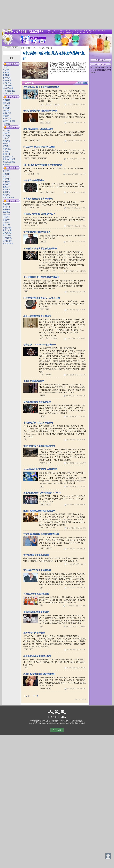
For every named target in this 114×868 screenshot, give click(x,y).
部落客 (32, 208)
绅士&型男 (7, 149)
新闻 (49, 33)
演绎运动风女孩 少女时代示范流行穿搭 (41, 87)
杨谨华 (43, 463)
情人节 (27, 226)
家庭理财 (6, 75)
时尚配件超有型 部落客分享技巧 (38, 199)
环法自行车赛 (42, 159)
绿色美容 (6, 174)
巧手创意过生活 (9, 91)
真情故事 (6, 111)
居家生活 (12, 64)
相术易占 (6, 217)
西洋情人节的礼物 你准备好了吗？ (39, 214)
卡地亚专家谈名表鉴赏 (34, 381)
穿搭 (26, 208)
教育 (67, 30)
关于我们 (90, 33)
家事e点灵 (7, 78)
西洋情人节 (35, 226)
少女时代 (49, 104)
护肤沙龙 (6, 176)
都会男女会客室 (9, 121)
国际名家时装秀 (9, 159)
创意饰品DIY (8, 157)
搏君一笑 (6, 225)
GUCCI (27, 174)
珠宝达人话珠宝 (9, 162)
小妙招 (5, 67)
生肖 (47, 192)
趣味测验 (6, 209)
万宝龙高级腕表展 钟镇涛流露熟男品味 (41, 534)
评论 (54, 33)
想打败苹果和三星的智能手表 (37, 232)
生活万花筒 (7, 236)
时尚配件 (6, 133)
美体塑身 (6, 182)
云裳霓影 (6, 151)
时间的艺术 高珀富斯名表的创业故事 (40, 249)
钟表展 (43, 395)
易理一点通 (7, 230)
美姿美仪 (6, 184)
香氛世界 (6, 192)
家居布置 (6, 73)
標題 (79, 83)
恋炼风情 (6, 141)
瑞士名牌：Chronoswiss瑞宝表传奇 (40, 345)
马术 (31, 650)
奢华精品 (6, 165)
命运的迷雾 (7, 228)
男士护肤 (6, 171)
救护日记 (6, 207)
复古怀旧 (6, 154)
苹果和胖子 (7, 113)
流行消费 (6, 130)
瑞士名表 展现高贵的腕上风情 (37, 656)
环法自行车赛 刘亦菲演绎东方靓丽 (39, 147)
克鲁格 (43, 688)
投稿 (104, 30)
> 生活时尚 (40, 48)
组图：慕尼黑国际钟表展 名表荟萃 (39, 511)
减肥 (42, 310)
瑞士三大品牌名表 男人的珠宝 (37, 316)
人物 (72, 30)
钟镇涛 (49, 548)
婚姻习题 (6, 103)
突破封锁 (82, 33)
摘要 (85, 83)
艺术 (54, 30)
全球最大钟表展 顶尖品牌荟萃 (37, 402)
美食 (81, 30)
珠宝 (33, 174)
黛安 (49, 688)
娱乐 (76, 33)
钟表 (42, 486)
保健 (90, 30)
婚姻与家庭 (12, 97)
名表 (42, 338)
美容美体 (12, 168)
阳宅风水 (6, 220)
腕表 (52, 192)
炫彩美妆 (6, 179)
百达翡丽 (54, 338)
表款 (38, 174)
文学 (58, 30)
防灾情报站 (7, 241)
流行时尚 (12, 127)
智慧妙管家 (7, 80)
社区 (58, 33)
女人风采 (6, 195)
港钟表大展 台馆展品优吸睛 (36, 555)
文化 (49, 30)
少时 (42, 104)
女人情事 (6, 105)
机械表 (48, 122)
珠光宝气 (6, 138)
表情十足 (6, 144)
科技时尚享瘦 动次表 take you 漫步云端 (42, 298)
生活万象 (12, 201)
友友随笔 (6, 204)
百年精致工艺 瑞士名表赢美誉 (37, 570)
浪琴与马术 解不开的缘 (34, 633)
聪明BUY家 (7, 86)
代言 (49, 504)
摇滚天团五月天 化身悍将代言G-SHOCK (42, 493)
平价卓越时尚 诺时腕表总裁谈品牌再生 (41, 277)
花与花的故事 (8, 88)
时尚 (47, 528)
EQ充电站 (7, 212)
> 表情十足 (49, 48)
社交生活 (6, 222)
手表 (42, 122)
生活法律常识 (8, 243)
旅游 (85, 30)
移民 (94, 30)
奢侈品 (43, 271)
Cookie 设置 (57, 730)
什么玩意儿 (7, 238)
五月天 (43, 504)
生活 (76, 30)
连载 (63, 30)
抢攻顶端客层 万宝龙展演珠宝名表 (39, 446)
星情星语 (6, 215)
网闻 (67, 33)
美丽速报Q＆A (8, 197)
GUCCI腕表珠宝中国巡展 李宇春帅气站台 (43, 165)
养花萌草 (6, 70)
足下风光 (6, 146)
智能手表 (43, 241)
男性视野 (6, 108)
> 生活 (33, 48)
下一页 (36, 696)
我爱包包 (6, 136)
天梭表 (33, 159)
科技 (63, 33)
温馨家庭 (6, 100)
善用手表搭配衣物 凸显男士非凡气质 (40, 111)
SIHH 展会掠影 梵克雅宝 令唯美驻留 (40, 469)
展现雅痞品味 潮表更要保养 (36, 612)
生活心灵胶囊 (8, 93)
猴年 (42, 192)
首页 (23, 48)
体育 (72, 33)
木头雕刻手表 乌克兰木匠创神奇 (38, 423)
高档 (54, 271)
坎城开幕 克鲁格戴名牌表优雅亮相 (39, 674)
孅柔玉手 (6, 187)
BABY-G (56, 104)
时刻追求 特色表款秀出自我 (36, 594)
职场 (99, 30)
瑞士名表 (49, 375)
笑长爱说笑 (7, 233)
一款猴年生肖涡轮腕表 (34, 180)
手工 (49, 271)
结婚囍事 (6, 116)
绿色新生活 (7, 83)
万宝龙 (49, 463)
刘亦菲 (27, 159)
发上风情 (6, 190)
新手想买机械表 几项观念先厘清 (38, 129)
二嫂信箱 (6, 124)
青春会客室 (7, 119)
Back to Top (108, 856)
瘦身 (47, 310)
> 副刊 (27, 48)
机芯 (38, 140)
